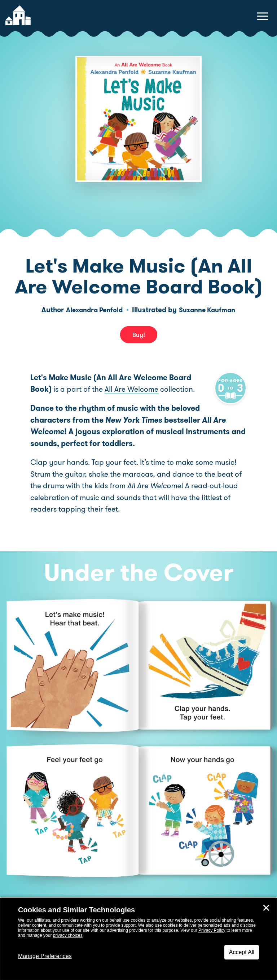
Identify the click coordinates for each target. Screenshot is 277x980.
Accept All (242, 952)
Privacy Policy (212, 930)
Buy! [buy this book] (139, 335)
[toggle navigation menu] (263, 16)
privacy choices (68, 935)
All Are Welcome (131, 389)
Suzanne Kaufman (209, 310)
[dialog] (138, 939)
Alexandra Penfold (92, 310)
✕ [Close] (266, 908)
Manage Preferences (45, 956)
